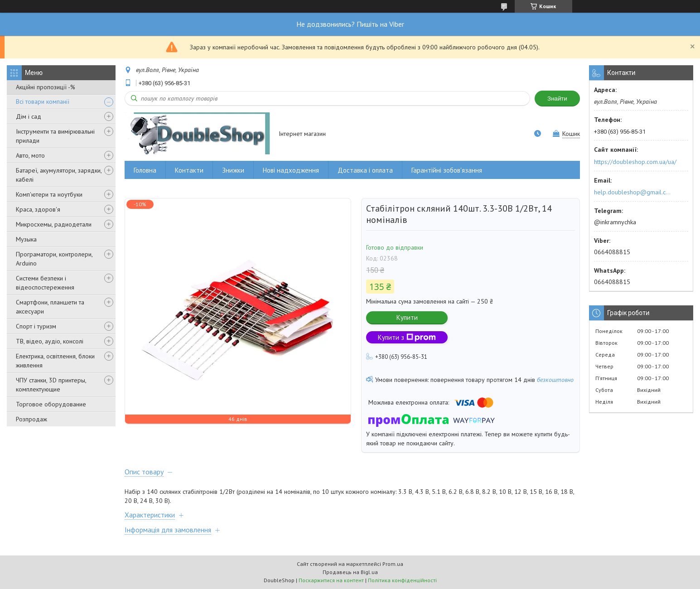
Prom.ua (393, 564)
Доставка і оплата (365, 170)
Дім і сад (29, 116)
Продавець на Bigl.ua (350, 572)
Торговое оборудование (51, 404)
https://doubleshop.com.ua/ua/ (635, 162)
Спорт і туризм (36, 326)
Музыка (26, 239)
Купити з (407, 337)
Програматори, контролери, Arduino (54, 259)
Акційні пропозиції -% (46, 87)
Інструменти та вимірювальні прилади (55, 136)
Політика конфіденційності (402, 580)
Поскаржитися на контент (331, 580)
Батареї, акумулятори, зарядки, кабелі (59, 175)
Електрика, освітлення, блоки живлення (55, 361)
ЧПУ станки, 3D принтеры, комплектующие (51, 385)
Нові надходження (291, 170)
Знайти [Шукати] (557, 99)
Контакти (189, 170)
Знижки (233, 170)
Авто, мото (30, 155)
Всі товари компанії (43, 101)
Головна (145, 170)
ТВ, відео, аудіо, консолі (50, 341)
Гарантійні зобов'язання (447, 170)
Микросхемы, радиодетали (54, 224)
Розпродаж (31, 419)
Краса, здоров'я (38, 209)
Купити (407, 317)
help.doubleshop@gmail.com (634, 192)
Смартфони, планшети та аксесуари (50, 307)
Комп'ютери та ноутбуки (49, 194)
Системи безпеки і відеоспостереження (45, 283)
